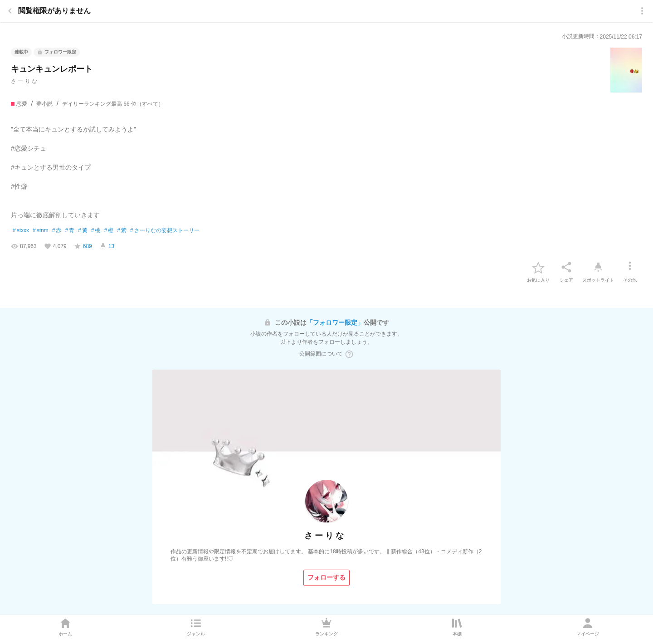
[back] (10, 11)
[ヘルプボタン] (349, 354)
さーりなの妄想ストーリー (165, 231)
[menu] (642, 11)
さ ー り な (24, 81)
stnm (41, 231)
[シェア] (566, 267)
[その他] (630, 267)
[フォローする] (326, 578)
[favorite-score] (83, 246)
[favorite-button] (538, 267)
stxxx (21, 231)
